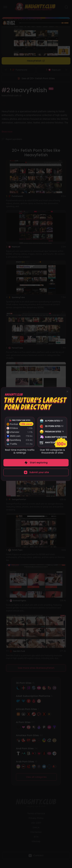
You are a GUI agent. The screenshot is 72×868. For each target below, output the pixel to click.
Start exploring (39, 463)
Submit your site (39, 472)
